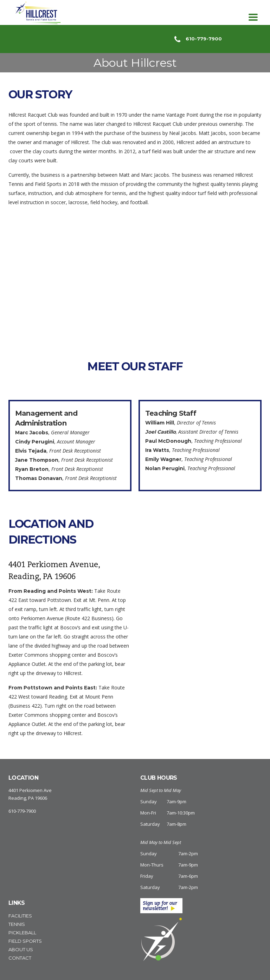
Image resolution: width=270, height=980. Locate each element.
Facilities (20, 916)
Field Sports (25, 941)
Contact (20, 958)
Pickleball (22, 933)
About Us (21, 949)
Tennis (17, 924)
